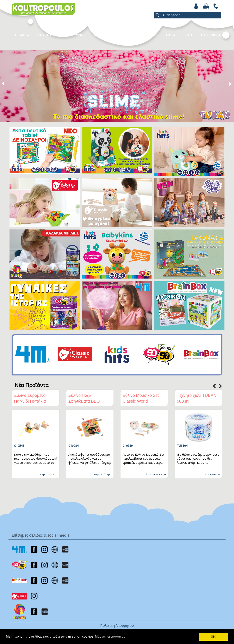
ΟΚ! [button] (214, 637)
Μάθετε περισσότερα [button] (110, 636)
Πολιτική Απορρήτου (117, 626)
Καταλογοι (101, 35)
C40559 (128, 446)
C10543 (19, 446)
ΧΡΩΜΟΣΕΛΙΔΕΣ (146, 35)
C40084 (73, 446)
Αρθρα (170, 35)
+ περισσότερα (47, 474)
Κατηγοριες (75, 35)
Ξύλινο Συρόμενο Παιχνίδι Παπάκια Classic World (30, 401)
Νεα (122, 35)
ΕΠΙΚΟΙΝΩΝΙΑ (211, 35)
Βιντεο (188, 35)
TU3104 (182, 446)
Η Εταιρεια (21, 35)
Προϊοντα (44, 35)
